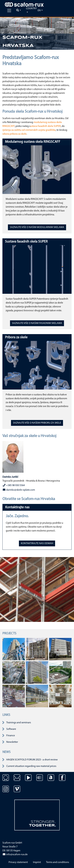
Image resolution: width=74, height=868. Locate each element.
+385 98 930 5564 (14, 485)
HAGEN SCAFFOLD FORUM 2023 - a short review (32, 760)
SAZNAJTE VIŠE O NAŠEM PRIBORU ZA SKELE (37, 423)
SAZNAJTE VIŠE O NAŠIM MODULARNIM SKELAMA (37, 227)
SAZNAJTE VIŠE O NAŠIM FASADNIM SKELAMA (37, 323)
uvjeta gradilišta (47, 130)
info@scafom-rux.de (15, 855)
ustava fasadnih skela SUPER (45, 126)
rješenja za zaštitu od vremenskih (20, 130)
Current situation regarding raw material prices (31, 766)
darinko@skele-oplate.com (19, 490)
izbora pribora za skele (14, 134)
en (39, 11)
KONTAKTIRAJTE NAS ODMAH (37, 543)
